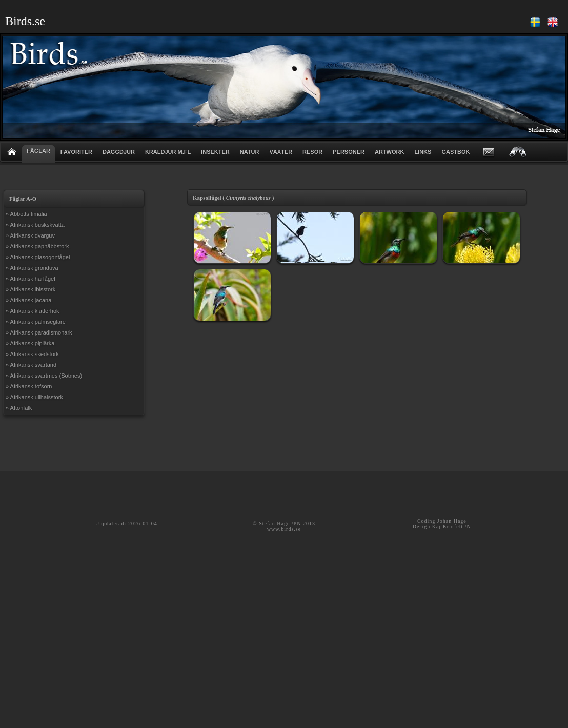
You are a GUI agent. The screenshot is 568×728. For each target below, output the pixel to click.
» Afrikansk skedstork (32, 354)
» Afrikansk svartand (31, 365)
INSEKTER (215, 152)
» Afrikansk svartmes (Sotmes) (44, 376)
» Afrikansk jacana (28, 300)
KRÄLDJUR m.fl (168, 152)
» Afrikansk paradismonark (39, 332)
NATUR (250, 152)
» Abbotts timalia (26, 214)
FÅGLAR (38, 151)
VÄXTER (281, 152)
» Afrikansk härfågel (31, 279)
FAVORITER (76, 152)
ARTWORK (389, 152)
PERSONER (349, 152)
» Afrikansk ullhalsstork (34, 397)
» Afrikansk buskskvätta (35, 225)
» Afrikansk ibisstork (31, 289)
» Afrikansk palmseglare (36, 322)
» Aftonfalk (19, 408)
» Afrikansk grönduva (32, 268)
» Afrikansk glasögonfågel (38, 257)
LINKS (423, 152)
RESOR (312, 152)
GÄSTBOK (455, 152)
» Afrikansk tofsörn (29, 386)
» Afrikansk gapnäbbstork (37, 246)
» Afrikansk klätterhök (33, 311)
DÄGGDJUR (119, 152)
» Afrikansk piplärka (30, 343)
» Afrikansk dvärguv (30, 235)
